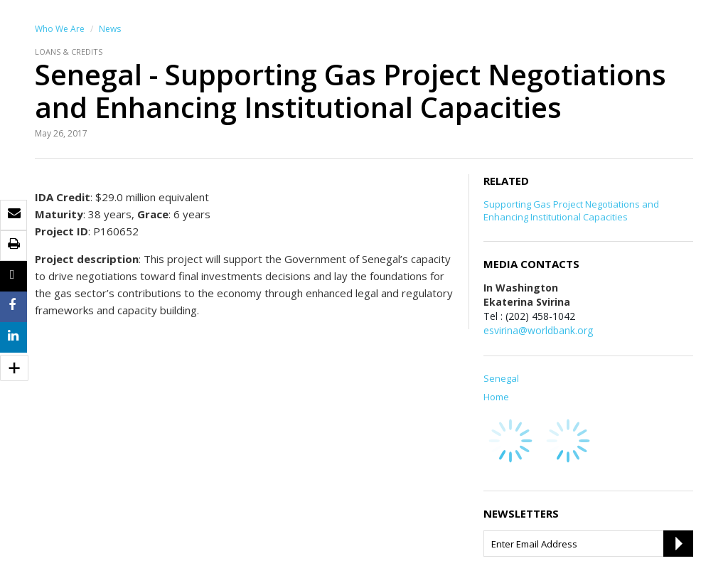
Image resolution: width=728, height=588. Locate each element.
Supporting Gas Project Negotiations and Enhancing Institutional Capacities (571, 210)
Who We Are (60, 29)
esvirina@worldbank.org (538, 330)
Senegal (501, 378)
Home (496, 397)
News (110, 29)
